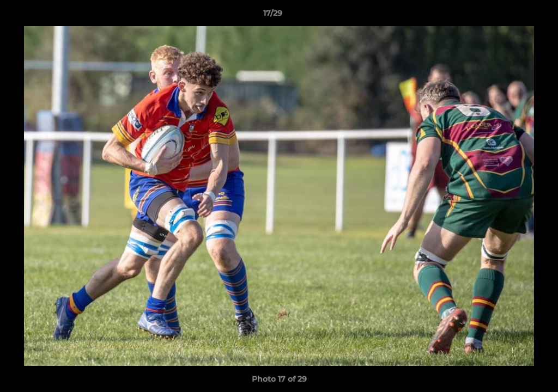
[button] (512, 16)
